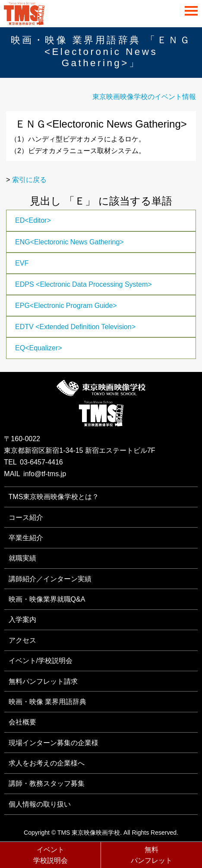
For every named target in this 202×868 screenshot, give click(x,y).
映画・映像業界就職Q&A (47, 599)
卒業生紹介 (26, 538)
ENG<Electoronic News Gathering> (69, 242)
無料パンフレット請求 (43, 681)
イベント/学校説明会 (41, 661)
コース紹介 (26, 517)
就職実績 (22, 558)
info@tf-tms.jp (45, 474)
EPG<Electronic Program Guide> (66, 306)
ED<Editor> (33, 220)
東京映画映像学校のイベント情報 (144, 97)
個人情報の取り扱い (40, 804)
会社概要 (22, 722)
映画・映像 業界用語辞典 (47, 702)
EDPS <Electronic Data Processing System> (84, 284)
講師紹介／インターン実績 (50, 579)
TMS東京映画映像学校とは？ (54, 497)
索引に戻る (29, 180)
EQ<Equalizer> (39, 348)
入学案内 (22, 620)
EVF (22, 263)
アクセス (22, 640)
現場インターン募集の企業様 (54, 743)
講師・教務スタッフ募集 (47, 783)
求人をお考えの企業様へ (47, 763)
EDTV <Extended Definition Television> (75, 327)
